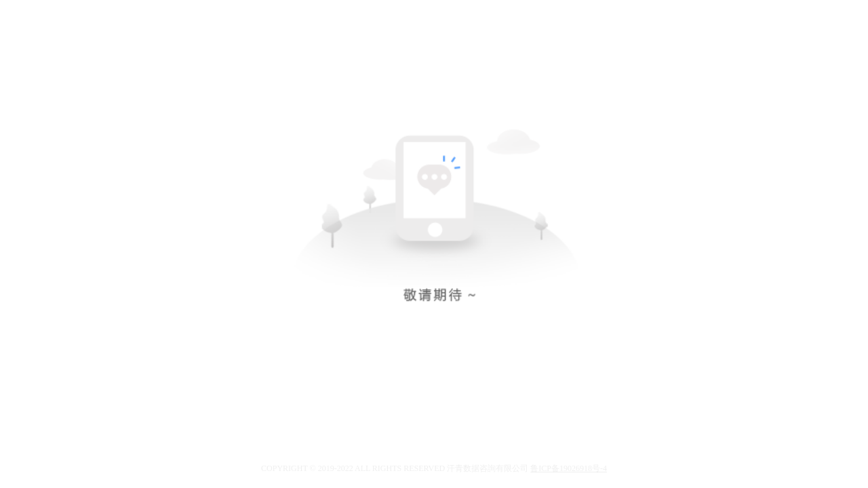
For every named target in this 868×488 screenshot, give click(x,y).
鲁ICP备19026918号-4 (569, 468)
